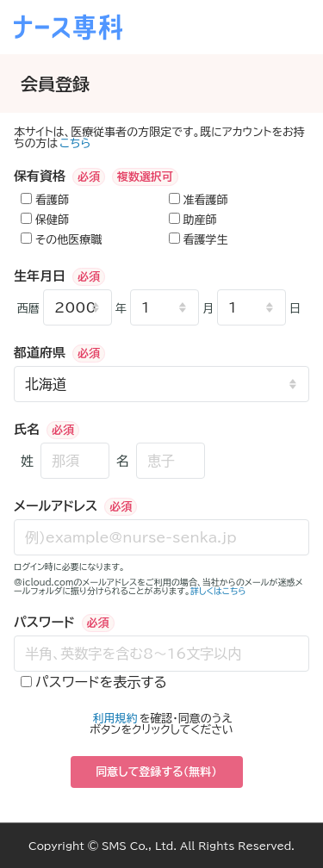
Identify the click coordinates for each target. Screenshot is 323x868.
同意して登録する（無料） (156, 772)
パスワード (44, 622)
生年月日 (40, 276)
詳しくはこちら (218, 591)
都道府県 (40, 353)
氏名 (27, 429)
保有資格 (40, 176)
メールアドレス (56, 506)
